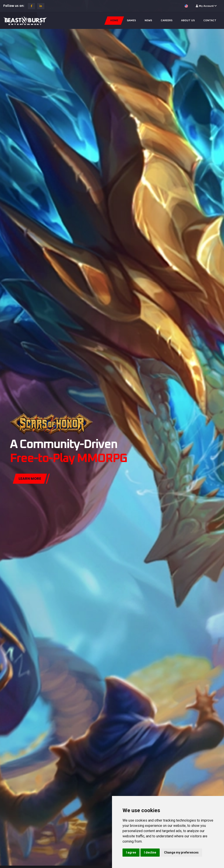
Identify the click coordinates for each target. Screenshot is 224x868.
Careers (167, 21)
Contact (210, 21)
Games (131, 21)
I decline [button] (150, 852)
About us (188, 21)
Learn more (30, 480)
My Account (206, 6)
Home (114, 21)
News (148, 21)
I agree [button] (131, 852)
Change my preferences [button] (181, 852)
